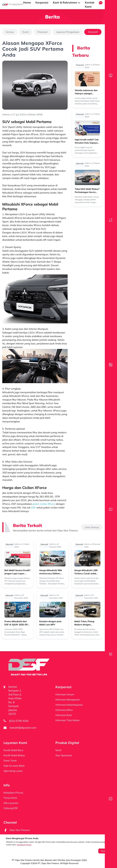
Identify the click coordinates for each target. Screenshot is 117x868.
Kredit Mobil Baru (13, 750)
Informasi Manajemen (68, 700)
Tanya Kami (10, 798)
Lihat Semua (92, 527)
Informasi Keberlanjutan (69, 705)
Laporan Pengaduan (68, 32)
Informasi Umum (65, 694)
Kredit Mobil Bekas (14, 755)
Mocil (58, 750)
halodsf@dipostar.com (23, 728)
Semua (10, 32)
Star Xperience (64, 755)
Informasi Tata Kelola (67, 720)
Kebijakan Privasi (24, 845)
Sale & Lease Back (14, 766)
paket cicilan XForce (44, 504)
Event (26, 32)
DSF (33, 508)
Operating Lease (13, 771)
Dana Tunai (10, 761)
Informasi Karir (64, 715)
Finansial (42, 32)
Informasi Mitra (64, 710)
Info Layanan (11, 803)
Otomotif (93, 32)
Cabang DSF (11, 808)
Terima (105, 851)
